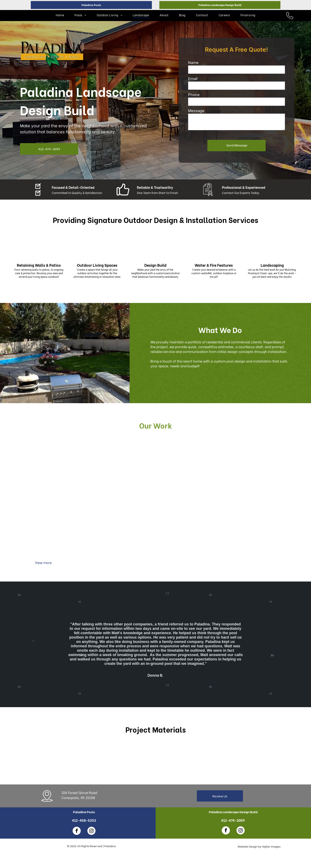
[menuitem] (60, 15)
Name (193, 63)
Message (196, 111)
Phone (194, 95)
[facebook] (77, 831)
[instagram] (91, 831)
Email (193, 79)
